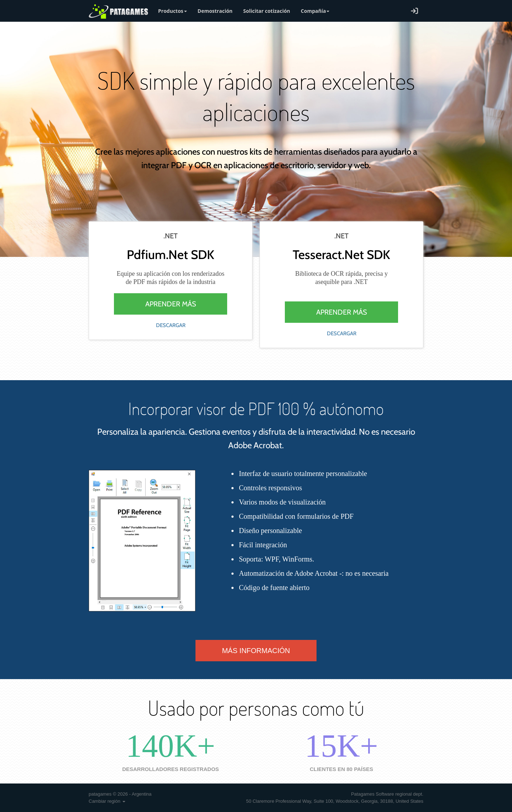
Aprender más (171, 304)
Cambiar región (107, 801)
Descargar (171, 325)
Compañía (315, 11)
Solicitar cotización (267, 11)
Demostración (215, 11)
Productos (173, 11)
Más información (256, 651)
